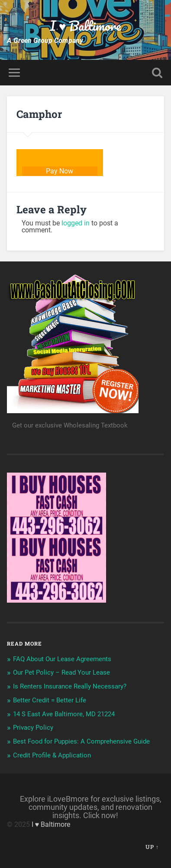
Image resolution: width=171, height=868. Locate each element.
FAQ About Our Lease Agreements (62, 659)
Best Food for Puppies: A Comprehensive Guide (81, 741)
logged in (76, 223)
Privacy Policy (33, 728)
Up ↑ (152, 847)
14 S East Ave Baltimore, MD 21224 (64, 714)
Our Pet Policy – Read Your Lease (61, 672)
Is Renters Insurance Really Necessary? (70, 686)
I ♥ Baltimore (86, 26)
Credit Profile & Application (52, 755)
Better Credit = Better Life (50, 700)
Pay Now (60, 171)
